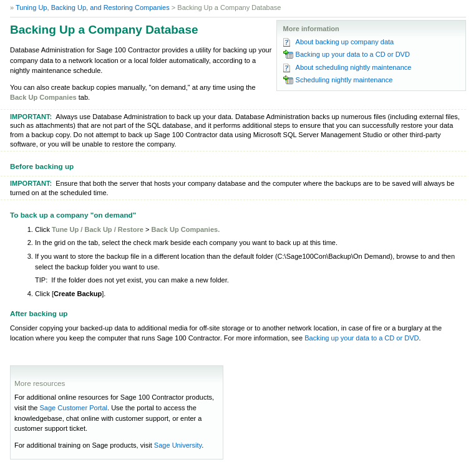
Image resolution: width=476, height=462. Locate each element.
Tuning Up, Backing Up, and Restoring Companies (93, 7)
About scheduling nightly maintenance (354, 67)
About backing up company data (345, 42)
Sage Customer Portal (73, 408)
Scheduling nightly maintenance (344, 80)
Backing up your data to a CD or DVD (353, 54)
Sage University (178, 445)
